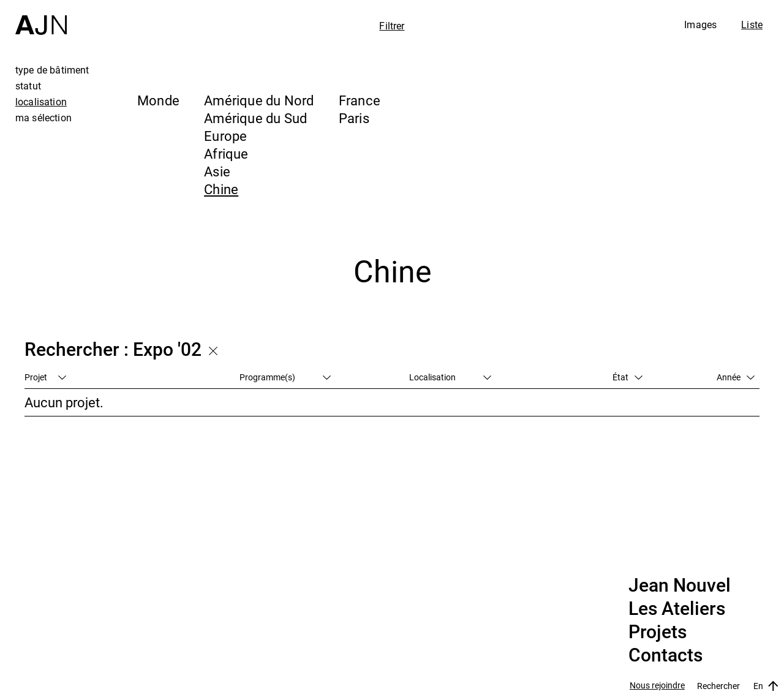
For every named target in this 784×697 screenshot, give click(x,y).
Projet (45, 377)
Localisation (450, 377)
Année (736, 377)
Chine (221, 189)
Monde (158, 100)
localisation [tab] (41, 102)
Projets (658, 632)
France (360, 100)
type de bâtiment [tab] (52, 70)
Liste (752, 24)
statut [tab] (28, 86)
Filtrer (392, 26)
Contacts (665, 655)
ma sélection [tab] (43, 118)
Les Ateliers (677, 609)
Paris (354, 118)
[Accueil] (41, 17)
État (628, 377)
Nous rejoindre (657, 686)
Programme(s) (285, 377)
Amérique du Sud (255, 118)
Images (700, 24)
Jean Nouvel (680, 586)
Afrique (226, 153)
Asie (217, 171)
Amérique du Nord (259, 100)
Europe (225, 136)
